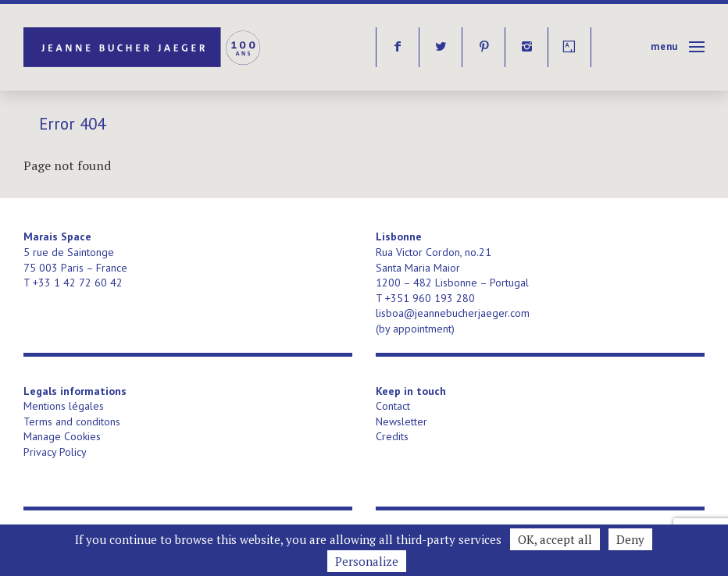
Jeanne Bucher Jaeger (143, 47)
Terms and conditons (72, 421)
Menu (664, 46)
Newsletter (401, 421)
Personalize (367, 561)
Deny (630, 539)
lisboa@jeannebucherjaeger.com (453, 313)
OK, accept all (555, 539)
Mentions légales (64, 406)
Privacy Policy (55, 452)
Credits (392, 436)
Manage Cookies (62, 436)
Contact (393, 406)
